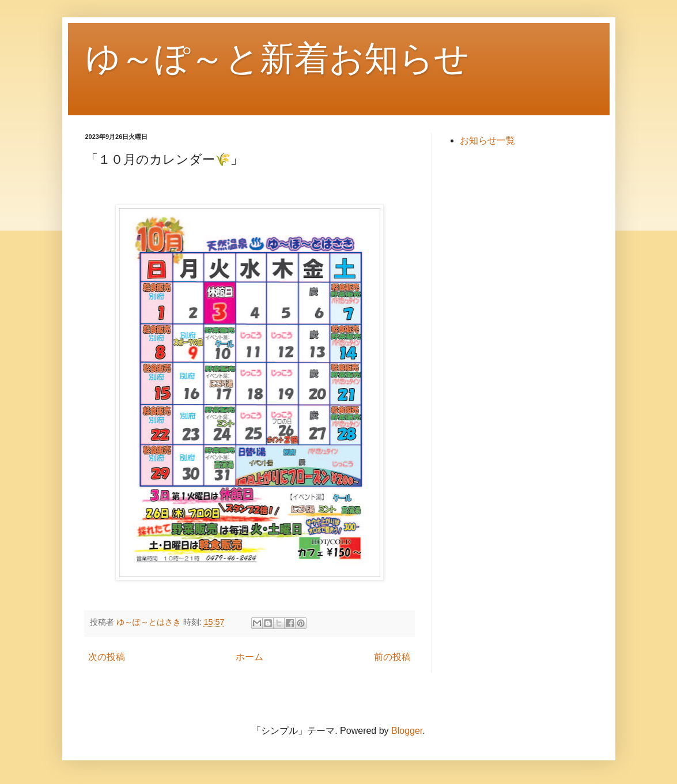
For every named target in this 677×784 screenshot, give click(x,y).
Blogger (407, 731)
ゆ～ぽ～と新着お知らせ (277, 59)
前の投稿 (392, 657)
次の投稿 (107, 657)
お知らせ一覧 (487, 140)
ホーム (249, 657)
